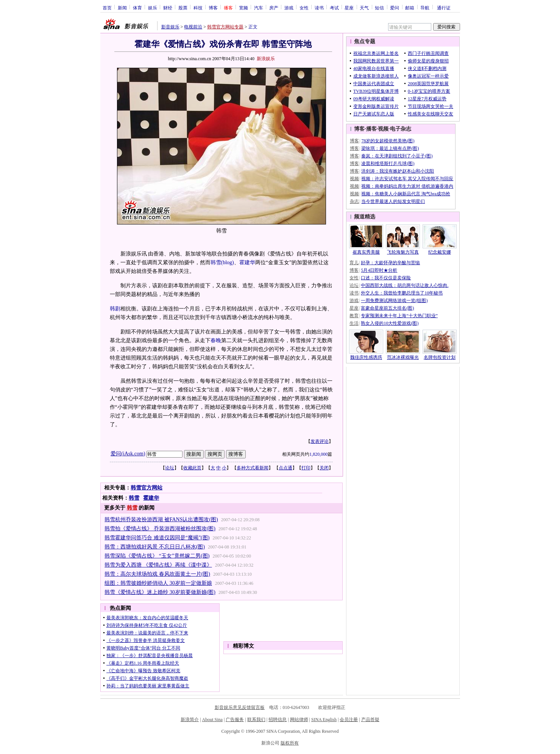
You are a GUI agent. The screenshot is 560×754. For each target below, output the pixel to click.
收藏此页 (192, 468)
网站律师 (299, 720)
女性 (304, 8)
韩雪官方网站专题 (225, 27)
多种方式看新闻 (253, 468)
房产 (274, 8)
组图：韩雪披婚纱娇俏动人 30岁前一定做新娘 (158, 583)
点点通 (285, 468)
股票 (183, 8)
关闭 (324, 468)
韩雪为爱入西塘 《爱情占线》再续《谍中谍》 (158, 565)
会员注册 (349, 720)
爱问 (395, 8)
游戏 (289, 8)
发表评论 (320, 441)
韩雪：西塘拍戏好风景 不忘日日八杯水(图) (155, 547)
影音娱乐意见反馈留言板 (240, 707)
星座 (349, 8)
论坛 (170, 468)
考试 (334, 8)
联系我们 (256, 720)
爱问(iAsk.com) (128, 454)
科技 (198, 8)
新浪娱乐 (266, 59)
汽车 (259, 8)
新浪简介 (190, 720)
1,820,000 (318, 454)
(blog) (228, 262)
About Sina (212, 720)
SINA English (324, 720)
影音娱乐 (170, 27)
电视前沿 (193, 27)
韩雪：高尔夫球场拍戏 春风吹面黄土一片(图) (157, 574)
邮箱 (410, 8)
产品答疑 (370, 720)
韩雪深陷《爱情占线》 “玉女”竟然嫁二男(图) (157, 556)
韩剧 (115, 309)
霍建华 (247, 262)
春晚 (216, 340)
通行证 (444, 8)
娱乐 (153, 8)
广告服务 (235, 720)
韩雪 (216, 262)
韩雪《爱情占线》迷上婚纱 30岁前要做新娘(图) (160, 592)
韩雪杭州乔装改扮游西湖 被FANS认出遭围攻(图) (161, 520)
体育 (137, 8)
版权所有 (290, 743)
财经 (168, 8)
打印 (306, 468)
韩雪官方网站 (147, 488)
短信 (379, 8)
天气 (364, 8)
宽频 (243, 8)
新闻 (122, 8)
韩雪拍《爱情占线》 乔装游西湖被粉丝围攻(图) (160, 529)
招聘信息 (278, 720)
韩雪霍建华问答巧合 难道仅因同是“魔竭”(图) (157, 538)
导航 (425, 8)
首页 (107, 8)
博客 (213, 8)
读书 (319, 8)
